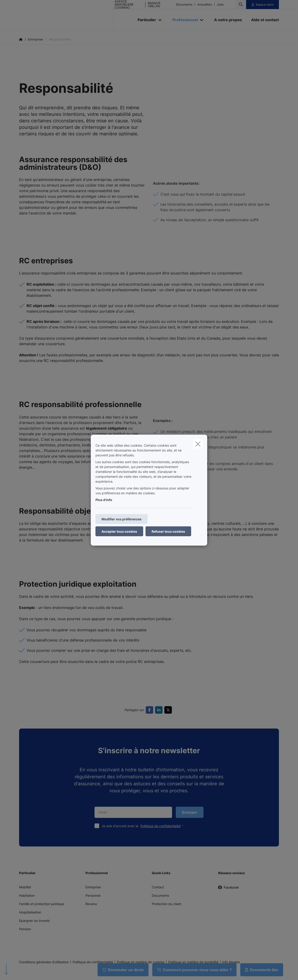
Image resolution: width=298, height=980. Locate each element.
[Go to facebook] (150, 710)
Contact (158, 887)
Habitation (27, 895)
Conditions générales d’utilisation (44, 962)
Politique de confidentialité (161, 826)
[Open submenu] (160, 20)
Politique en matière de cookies (141, 962)
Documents (184, 5)
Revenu (91, 904)
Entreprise (93, 887)
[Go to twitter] (169, 710)
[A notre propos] (228, 20)
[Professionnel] (183, 20)
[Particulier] (145, 20)
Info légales (231, 962)
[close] (198, 444)
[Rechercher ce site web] (241, 4)
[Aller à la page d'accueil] (66, 15)
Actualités (205, 5)
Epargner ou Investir (34, 921)
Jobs (220, 5)
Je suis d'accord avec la (143, 826)
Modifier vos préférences (122, 519)
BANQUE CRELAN (154, 5)
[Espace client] (263, 5)
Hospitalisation (30, 912)
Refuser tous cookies (168, 531)
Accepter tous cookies (119, 531)
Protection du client (167, 904)
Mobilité (25, 887)
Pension (25, 929)
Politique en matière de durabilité (193, 962)
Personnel (93, 895)
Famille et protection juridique (42, 904)
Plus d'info (104, 500)
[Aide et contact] (263, 20)
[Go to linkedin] (160, 710)
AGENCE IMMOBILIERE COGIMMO (124, 5)
